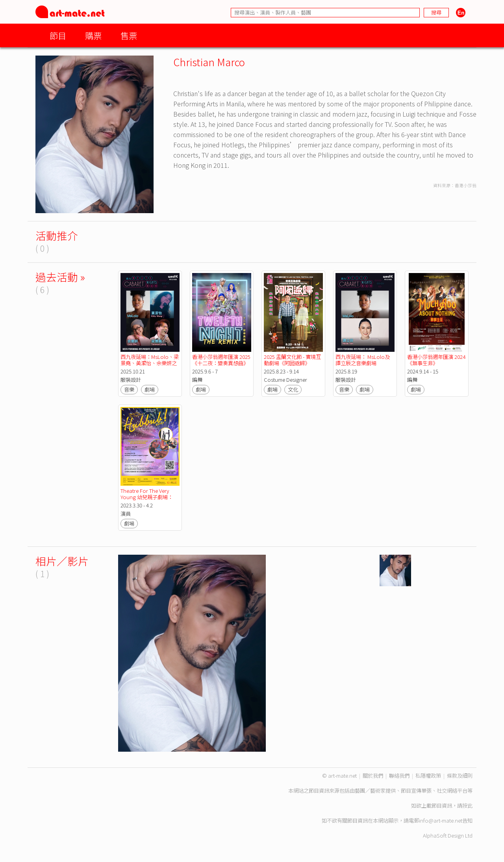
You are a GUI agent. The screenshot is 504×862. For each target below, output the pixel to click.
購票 (93, 35)
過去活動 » (60, 277)
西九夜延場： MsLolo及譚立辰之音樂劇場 (363, 360)
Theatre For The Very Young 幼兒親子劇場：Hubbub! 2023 (147, 497)
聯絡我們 (399, 776)
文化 (293, 389)
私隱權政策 (428, 776)
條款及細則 (460, 776)
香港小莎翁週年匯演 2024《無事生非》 (436, 360)
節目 (58, 35)
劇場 (150, 389)
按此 (467, 805)
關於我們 (373, 776)
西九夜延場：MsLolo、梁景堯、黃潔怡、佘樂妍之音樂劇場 (150, 363)
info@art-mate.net (441, 820)
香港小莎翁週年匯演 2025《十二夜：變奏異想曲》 (221, 360)
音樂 (129, 389)
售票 (129, 35)
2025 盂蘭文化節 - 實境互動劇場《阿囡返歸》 (292, 360)
